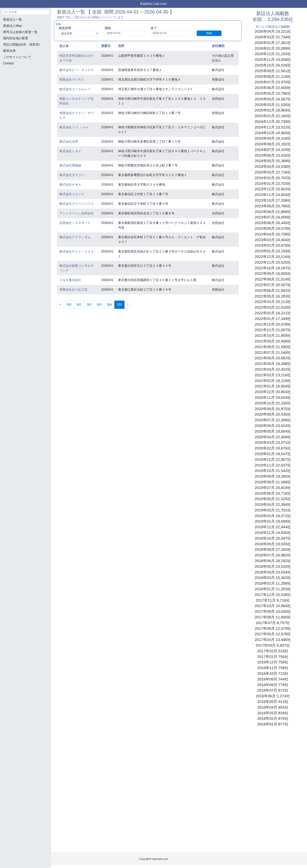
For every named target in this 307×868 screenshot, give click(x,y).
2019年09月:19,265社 (273, 476)
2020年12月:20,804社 (273, 392)
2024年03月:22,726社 (273, 172)
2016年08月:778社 (273, 685)
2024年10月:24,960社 (273, 133)
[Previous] (60, 305)
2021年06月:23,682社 (273, 358)
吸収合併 (9, 51)
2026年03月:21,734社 (273, 37)
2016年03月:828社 (273, 713)
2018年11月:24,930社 (273, 533)
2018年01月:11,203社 (273, 589)
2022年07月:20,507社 (273, 285)
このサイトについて (17, 57)
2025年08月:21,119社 (273, 77)
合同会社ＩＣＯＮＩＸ (75, 223)
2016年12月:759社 (273, 662)
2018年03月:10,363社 (273, 578)
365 (121, 304)
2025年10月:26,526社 (273, 65)
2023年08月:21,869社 (273, 212)
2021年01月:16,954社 (273, 386)
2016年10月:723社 (273, 673)
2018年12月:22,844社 (273, 527)
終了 (154, 28)
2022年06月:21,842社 (273, 291)
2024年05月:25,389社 (273, 161)
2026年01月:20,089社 (273, 48)
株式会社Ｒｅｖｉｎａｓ (77, 251)
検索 (209, 33)
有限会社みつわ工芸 (73, 290)
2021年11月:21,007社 (273, 330)
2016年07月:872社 (273, 690)
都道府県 (65, 28)
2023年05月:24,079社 (273, 229)
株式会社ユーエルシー (75, 89)
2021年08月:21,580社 (273, 347)
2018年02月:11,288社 (273, 583)
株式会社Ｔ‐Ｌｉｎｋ (74, 127)
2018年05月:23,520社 (273, 567)
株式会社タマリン (72, 175)
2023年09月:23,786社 (273, 206)
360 (69, 305)
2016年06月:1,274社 (273, 696)
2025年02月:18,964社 (273, 110)
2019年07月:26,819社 (273, 488)
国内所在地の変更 (16, 38)
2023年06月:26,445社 (273, 223)
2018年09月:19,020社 (273, 544)
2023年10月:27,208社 (273, 200)
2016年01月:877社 (273, 724)
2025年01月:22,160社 (273, 116)
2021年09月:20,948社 (273, 341)
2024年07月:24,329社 (273, 150)
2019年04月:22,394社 (273, 505)
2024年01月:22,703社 (273, 184)
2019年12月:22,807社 (273, 460)
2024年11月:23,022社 (273, 127)
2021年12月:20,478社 (273, 324)
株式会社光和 (69, 142)
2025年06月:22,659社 (273, 88)
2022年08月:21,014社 (273, 279)
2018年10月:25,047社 (273, 538)
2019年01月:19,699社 (273, 521)
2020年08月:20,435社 (273, 414)
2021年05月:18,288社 (273, 364)
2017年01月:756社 (273, 657)
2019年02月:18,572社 (273, 516)
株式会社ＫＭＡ (70, 185)
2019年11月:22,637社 (273, 465)
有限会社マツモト (72, 80)
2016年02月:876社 (273, 718)
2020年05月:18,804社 (273, 431)
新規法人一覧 (13, 19)
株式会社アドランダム (75, 237)
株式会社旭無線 (70, 165)
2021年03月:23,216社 (273, 375)
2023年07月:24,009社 (273, 217)
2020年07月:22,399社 (273, 420)
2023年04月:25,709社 (273, 234)
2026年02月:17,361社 (273, 43)
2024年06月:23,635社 (273, 155)
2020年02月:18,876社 (273, 448)
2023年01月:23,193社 (273, 251)
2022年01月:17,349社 (273, 319)
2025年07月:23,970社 (273, 82)
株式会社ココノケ (72, 194)
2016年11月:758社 (273, 668)
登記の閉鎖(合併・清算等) (21, 44)
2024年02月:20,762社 (273, 178)
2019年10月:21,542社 (273, 471)
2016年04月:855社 (273, 707)
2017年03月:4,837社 (273, 645)
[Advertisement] (25, 89)
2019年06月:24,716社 (273, 493)
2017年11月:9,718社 (273, 600)
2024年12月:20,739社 (273, 122)
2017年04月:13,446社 (273, 640)
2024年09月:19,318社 (273, 138)
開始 (108, 28)
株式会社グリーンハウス (77, 204)
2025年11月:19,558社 (273, 60)
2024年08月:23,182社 (273, 144)
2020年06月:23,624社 (273, 426)
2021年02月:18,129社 (273, 381)
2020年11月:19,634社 (273, 398)
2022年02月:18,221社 (273, 313)
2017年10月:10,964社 (273, 606)
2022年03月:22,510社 (273, 307)
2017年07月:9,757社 (273, 623)
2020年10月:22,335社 (273, 403)
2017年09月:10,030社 (273, 611)
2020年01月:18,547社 (273, 454)
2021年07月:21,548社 (273, 353)
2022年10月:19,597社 (273, 268)
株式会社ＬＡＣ (70, 151)
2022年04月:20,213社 (273, 302)
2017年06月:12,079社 (273, 629)
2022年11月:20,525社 (273, 262)
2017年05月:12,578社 (273, 634)
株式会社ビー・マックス (77, 70)
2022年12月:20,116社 (273, 257)
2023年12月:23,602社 (273, 189)
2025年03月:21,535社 (273, 105)
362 (89, 305)
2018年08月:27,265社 (273, 549)
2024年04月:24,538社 (273, 167)
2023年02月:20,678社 (273, 245)
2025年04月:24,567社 (273, 99)
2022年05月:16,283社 (273, 296)
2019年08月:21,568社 (273, 482)
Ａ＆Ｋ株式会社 (70, 280)
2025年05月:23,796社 (273, 93)
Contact (9, 63)
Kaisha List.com (153, 4)
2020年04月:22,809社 (273, 437)
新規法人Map (12, 26)
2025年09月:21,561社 (273, 71)
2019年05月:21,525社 (273, 499)
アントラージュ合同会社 (77, 213)
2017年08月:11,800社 (273, 617)
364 (109, 305)
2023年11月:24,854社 (273, 195)
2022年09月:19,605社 (273, 274)
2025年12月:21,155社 (273, 54)
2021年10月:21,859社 (273, 336)
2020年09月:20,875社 (273, 409)
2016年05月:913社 (273, 702)
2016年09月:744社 (273, 679)
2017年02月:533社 (273, 651)
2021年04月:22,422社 (273, 369)
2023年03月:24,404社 (273, 240)
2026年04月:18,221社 (273, 31)
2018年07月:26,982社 (273, 555)
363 (99, 305)
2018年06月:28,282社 (273, 561)
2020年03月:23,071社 (273, 443)
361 (79, 305)
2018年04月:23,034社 (273, 572)
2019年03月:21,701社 (273, 510)
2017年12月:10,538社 (273, 595)
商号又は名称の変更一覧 (20, 32)
